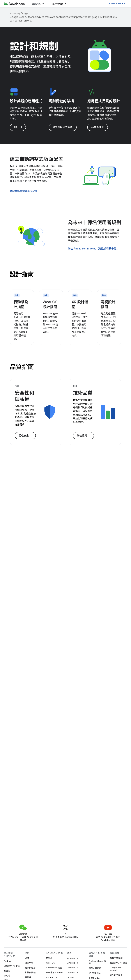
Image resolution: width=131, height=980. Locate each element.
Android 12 (73, 973)
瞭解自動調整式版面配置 (24, 191)
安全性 (7, 971)
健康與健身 (30, 968)
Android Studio (117, 4)
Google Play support (116, 969)
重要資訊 (36, 4)
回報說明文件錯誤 (118, 963)
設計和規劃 (34, 46)
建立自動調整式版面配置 (36, 159)
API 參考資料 (95, 973)
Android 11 (72, 977)
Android (8, 961)
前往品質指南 (84, 436)
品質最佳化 (98, 127)
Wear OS (50, 963)
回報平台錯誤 (116, 958)
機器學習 (29, 963)
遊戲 (27, 958)
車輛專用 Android (55, 973)
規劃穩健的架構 (61, 101)
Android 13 (73, 968)
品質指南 (22, 367)
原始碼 (7, 976)
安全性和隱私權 (24, 396)
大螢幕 (49, 958)
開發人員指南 (95, 968)
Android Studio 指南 (97, 962)
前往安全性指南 (27, 436)
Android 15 (73, 958)
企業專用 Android (12, 966)
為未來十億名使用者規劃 (95, 222)
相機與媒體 (30, 973)
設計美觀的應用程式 (26, 101)
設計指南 (22, 274)
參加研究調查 (116, 975)
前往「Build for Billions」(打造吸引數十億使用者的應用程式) (94, 249)
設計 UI (18, 127)
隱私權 (28, 977)
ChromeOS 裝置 (54, 968)
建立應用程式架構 (63, 127)
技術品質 (83, 393)
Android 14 (73, 963)
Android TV (52, 977)
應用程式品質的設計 (104, 101)
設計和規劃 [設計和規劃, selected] (58, 4)
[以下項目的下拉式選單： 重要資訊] (45, 4)
